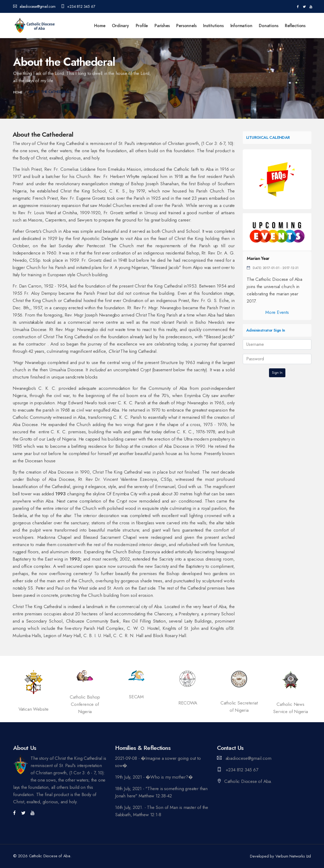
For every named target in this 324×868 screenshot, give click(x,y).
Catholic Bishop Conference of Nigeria (85, 704)
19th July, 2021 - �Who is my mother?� (154, 777)
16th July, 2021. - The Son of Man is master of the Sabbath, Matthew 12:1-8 (162, 811)
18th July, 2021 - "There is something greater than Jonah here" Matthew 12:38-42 (161, 792)
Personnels (186, 26)
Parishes (162, 26)
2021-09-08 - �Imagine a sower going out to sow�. (158, 762)
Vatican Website (34, 709)
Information (241, 26)
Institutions (213, 26)
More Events (277, 312)
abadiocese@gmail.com (34, 6)
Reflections (295, 26)
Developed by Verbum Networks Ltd (280, 856)
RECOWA (188, 703)
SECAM (136, 697)
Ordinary (120, 26)
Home (100, 26)
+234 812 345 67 (78, 6)
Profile (142, 26)
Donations (268, 26)
